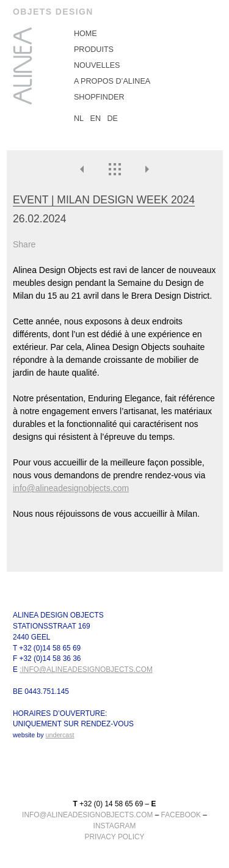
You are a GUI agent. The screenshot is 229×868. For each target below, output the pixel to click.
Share (24, 244)
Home (85, 34)
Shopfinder (99, 97)
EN (96, 119)
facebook (181, 815)
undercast (60, 735)
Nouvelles (97, 65)
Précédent (82, 169)
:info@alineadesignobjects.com (86, 670)
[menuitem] (145, 34)
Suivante (147, 169)
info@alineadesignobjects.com (71, 488)
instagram (115, 826)
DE (113, 119)
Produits (94, 49)
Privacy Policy (114, 837)
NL (79, 119)
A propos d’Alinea (112, 81)
